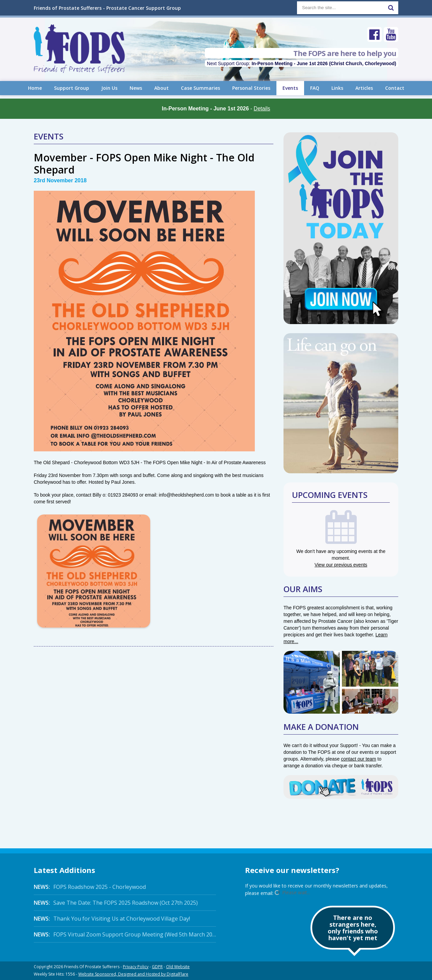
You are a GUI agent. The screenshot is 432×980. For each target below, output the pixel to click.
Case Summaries (200, 88)
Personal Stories (251, 88)
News (136, 88)
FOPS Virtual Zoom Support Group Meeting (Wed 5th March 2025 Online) (125, 934)
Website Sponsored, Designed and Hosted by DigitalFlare (133, 974)
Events (290, 88)
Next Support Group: (302, 63)
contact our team (358, 759)
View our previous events (341, 565)
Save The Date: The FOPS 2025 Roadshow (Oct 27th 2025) (116, 903)
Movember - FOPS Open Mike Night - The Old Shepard (144, 164)
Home (35, 88)
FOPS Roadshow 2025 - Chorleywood (90, 887)
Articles (364, 88)
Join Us (109, 88)
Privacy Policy (136, 967)
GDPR (157, 967)
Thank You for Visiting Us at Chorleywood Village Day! (112, 919)
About (161, 88)
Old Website (178, 967)
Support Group (72, 88)
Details (262, 109)
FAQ (315, 88)
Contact (395, 88)
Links (337, 88)
